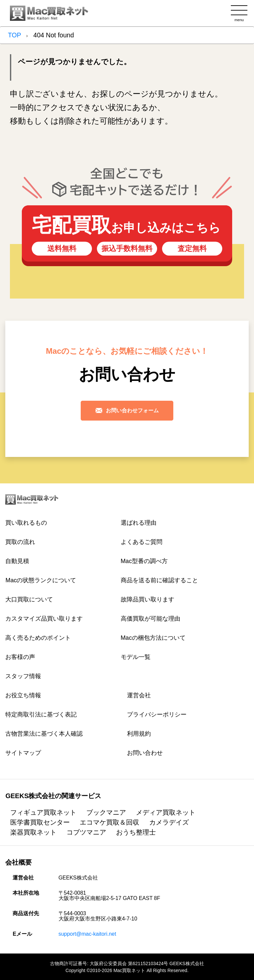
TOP (15, 35)
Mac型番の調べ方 (144, 561)
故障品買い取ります (148, 599)
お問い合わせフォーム (127, 410)
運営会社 (139, 695)
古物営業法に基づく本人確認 (44, 734)
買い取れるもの (26, 523)
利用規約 (139, 734)
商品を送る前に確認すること (159, 580)
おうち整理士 (136, 832)
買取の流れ (20, 542)
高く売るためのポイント (38, 638)
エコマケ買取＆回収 (109, 822)
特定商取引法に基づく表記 (41, 715)
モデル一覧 (136, 657)
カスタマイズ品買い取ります (44, 619)
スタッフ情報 (23, 676)
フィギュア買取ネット (43, 812)
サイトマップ (23, 753)
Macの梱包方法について (153, 638)
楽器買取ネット (33, 832)
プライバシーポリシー (157, 715)
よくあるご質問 (142, 542)
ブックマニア (106, 812)
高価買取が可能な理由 (150, 619)
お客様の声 (20, 657)
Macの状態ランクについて (41, 580)
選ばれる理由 (139, 523)
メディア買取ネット (166, 812)
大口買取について (29, 599)
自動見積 (17, 561)
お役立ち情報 (23, 695)
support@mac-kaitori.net (87, 934)
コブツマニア (86, 832)
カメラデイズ (169, 822)
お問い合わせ (145, 753)
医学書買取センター (40, 822)
